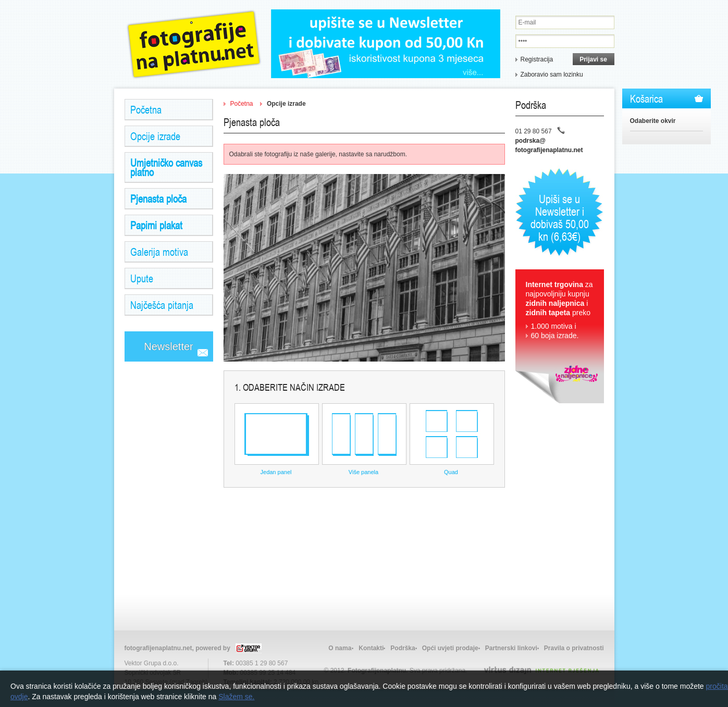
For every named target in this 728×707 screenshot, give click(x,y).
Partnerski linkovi (511, 648)
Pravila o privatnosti (574, 648)
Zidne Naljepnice (194, 44)
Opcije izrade (155, 136)
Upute (142, 278)
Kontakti (371, 648)
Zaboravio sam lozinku (552, 75)
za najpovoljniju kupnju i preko (560, 310)
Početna (146, 109)
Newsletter (168, 346)
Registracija (537, 59)
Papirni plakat (156, 225)
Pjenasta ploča (158, 199)
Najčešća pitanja (162, 305)
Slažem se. (236, 697)
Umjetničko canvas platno (166, 167)
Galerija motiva (159, 252)
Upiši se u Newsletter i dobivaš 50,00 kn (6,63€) (560, 217)
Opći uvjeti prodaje (450, 648)
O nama (340, 648)
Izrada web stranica (110, 668)
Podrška (403, 648)
